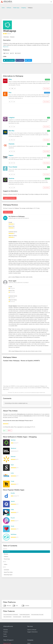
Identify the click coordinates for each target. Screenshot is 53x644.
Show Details (46, 88)
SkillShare (14, 534)
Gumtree (11, 178)
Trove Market (13, 167)
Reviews (6, 554)
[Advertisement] (26, 14)
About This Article (8, 572)
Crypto (5, 634)
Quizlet (13, 501)
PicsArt (13, 518)
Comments (6, 570)
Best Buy (11, 131)
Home (3, 8)
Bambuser (13, 448)
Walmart (13, 457)
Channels (11, 144)
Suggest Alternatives (32, 632)
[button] (51, 2)
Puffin (12, 510)
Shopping (24, 8)
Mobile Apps (16, 8)
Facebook (21, 60)
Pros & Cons (7, 559)
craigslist (12, 118)
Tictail (12, 481)
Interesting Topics (8, 575)
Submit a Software (32, 630)
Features (6, 557)
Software (9, 8)
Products (5, 632)
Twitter (29, 60)
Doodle (13, 493)
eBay (10, 79)
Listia (12, 473)
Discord (5, 636)
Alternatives (7, 552)
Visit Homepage (10, 60)
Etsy (10, 93)
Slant (12, 465)
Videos (6, 564)
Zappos (11, 155)
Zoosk (12, 526)
